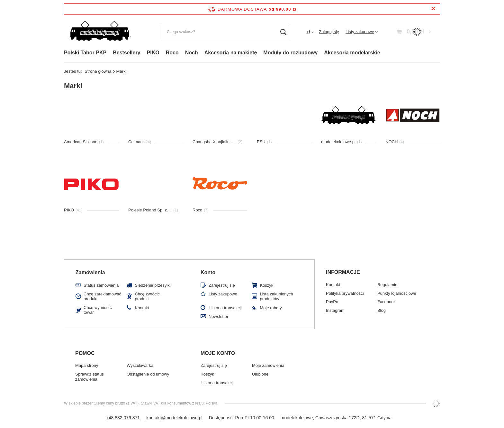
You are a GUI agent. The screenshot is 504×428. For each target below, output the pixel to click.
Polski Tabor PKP (85, 53)
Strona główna (98, 71)
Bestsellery (126, 53)
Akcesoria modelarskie (352, 53)
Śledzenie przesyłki (153, 285)
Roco (172, 53)
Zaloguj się (329, 32)
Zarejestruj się (222, 285)
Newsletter (218, 316)
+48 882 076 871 (123, 418)
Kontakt (142, 308)
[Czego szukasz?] (226, 32)
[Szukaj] (283, 32)
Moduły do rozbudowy (290, 53)
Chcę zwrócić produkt (147, 297)
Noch (192, 53)
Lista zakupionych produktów (276, 297)
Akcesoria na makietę (231, 53)
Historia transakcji (225, 308)
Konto (208, 272)
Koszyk (266, 285)
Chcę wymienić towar (98, 310)
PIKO (153, 53)
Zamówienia (90, 272)
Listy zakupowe (360, 32)
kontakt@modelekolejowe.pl (174, 418)
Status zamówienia (101, 285)
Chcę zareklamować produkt (102, 297)
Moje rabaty (271, 308)
